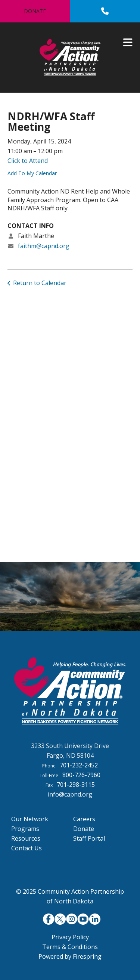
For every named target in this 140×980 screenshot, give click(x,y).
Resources (26, 838)
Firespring (87, 956)
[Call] (105, 11)
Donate (35, 11)
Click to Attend (28, 161)
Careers (84, 819)
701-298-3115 (76, 785)
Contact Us (27, 848)
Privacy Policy (70, 937)
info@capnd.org (70, 794)
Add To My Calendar (32, 173)
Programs (25, 829)
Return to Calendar (40, 283)
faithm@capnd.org (44, 246)
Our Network (30, 819)
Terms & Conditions (70, 947)
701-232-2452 (79, 765)
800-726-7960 (81, 775)
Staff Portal (89, 838)
